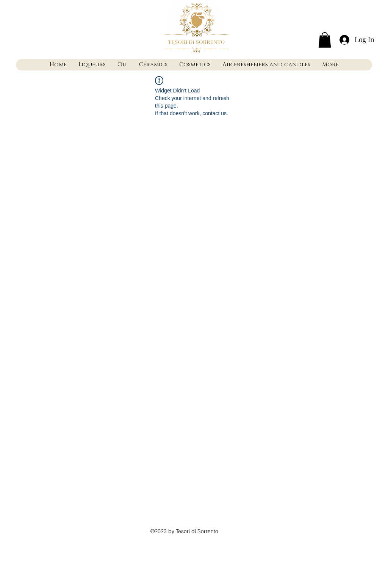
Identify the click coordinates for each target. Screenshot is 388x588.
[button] (325, 40)
